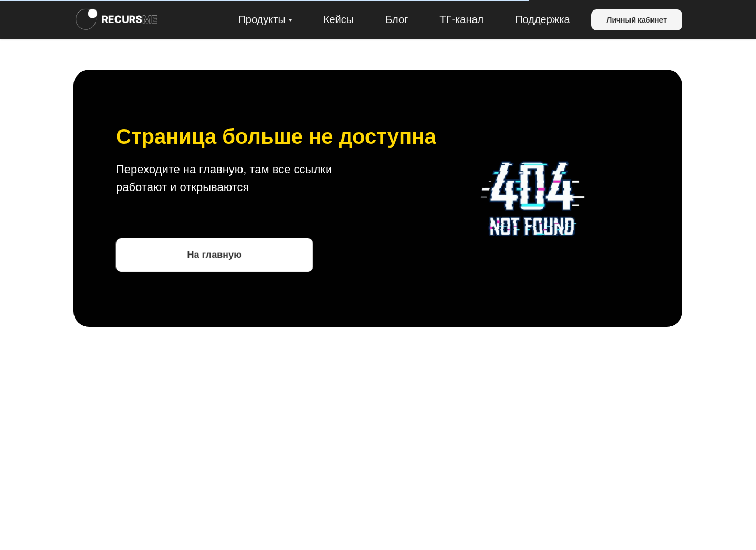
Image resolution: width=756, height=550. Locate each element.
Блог (397, 19)
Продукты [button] (261, 19)
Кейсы (339, 19)
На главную (215, 255)
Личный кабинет (637, 20)
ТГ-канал (461, 19)
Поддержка (542, 19)
